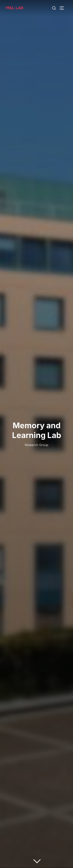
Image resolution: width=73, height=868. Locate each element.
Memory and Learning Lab (37, 430)
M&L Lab (15, 8)
